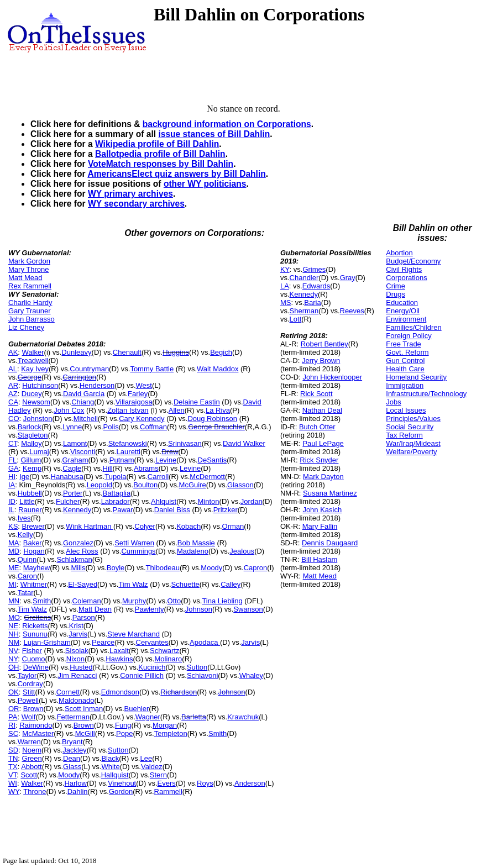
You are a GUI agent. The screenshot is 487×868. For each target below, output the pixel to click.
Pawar (123, 510)
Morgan (165, 725)
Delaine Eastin (197, 402)
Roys (205, 783)
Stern (158, 775)
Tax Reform (404, 435)
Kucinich (152, 667)
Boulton (145, 485)
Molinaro (168, 659)
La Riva (218, 410)
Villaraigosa (134, 402)
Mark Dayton (323, 477)
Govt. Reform (407, 352)
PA (13, 717)
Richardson (179, 692)
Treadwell (33, 361)
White (110, 767)
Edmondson (120, 692)
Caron (27, 576)
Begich (221, 352)
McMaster (38, 733)
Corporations (406, 278)
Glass (72, 767)
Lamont (75, 443)
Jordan (252, 501)
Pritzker (226, 510)
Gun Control (405, 361)
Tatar (26, 593)
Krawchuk (243, 717)
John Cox (69, 410)
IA (12, 485)
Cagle (72, 468)
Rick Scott (316, 394)
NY (13, 659)
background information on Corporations (227, 124)
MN (14, 601)
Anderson (250, 783)
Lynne (72, 427)
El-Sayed (83, 584)
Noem (32, 750)
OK (14, 692)
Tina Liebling (222, 601)
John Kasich (322, 510)
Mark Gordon (29, 261)
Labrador (116, 501)
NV (13, 651)
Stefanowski (128, 443)
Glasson (240, 485)
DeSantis (213, 460)
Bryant (72, 742)
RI (12, 725)
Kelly (25, 535)
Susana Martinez (330, 493)
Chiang (83, 402)
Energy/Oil (403, 311)
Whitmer (34, 584)
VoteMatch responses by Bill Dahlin (161, 164)
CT (13, 443)
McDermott (207, 477)
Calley (231, 584)
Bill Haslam (319, 559)
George (30, 377)
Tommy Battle (152, 369)
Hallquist (115, 775)
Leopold (100, 485)
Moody (211, 568)
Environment (406, 319)
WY (14, 791)
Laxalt (119, 651)
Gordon (121, 791)
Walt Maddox (218, 369)
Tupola (115, 477)
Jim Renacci (78, 675)
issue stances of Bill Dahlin (214, 134)
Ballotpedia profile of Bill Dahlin (160, 154)
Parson (84, 617)
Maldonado (76, 700)
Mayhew (36, 568)
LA (285, 286)
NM (14, 642)
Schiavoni (202, 675)
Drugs (396, 294)
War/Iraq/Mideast (413, 443)
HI (12, 477)
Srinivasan (185, 443)
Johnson (199, 609)
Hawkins (119, 659)
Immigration (405, 385)
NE (13, 626)
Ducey (32, 394)
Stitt (29, 692)
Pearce (103, 642)
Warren (29, 742)
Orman (233, 526)
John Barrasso (32, 319)
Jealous (242, 551)
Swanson (248, 609)
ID (12, 501)
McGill (85, 733)
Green (32, 758)
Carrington (79, 377)
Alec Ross (82, 551)
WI (13, 783)
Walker (33, 352)
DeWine (36, 667)
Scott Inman (84, 709)
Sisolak (77, 651)
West (144, 385)
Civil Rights (404, 269)
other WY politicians (205, 184)
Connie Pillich (142, 675)
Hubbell (30, 493)
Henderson (97, 385)
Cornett (68, 692)
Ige (24, 477)
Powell (28, 700)
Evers (167, 783)
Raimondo (36, 725)
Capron (256, 568)
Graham (75, 460)
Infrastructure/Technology (426, 394)
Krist (76, 626)
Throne (35, 791)
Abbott (32, 767)
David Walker (244, 443)
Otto (174, 601)
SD (13, 750)
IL (11, 510)
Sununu (35, 634)
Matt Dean (95, 609)
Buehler (137, 709)
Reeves (352, 311)
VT (12, 775)
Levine (166, 460)
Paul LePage (323, 443)
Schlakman (74, 559)
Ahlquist (164, 501)
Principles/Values (413, 419)
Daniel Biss (172, 510)
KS (13, 526)
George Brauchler (216, 427)
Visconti (83, 452)
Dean (72, 758)
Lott (296, 319)
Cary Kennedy (142, 419)
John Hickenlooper (332, 377)
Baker (33, 543)
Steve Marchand (133, 634)
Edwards (316, 286)
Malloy (32, 443)
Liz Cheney (26, 327)
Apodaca (205, 642)
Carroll (158, 477)
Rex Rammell (30, 286)
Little (27, 501)
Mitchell (86, 419)
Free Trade (404, 344)
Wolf (29, 717)
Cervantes (152, 642)
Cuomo (34, 659)
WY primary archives (130, 194)
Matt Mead (25, 278)
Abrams (146, 468)
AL (13, 369)
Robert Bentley (324, 344)
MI (12, 584)
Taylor (27, 675)
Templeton (171, 733)
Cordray (30, 684)
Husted (81, 667)
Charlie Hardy (30, 303)
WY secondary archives (136, 204)
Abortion (399, 253)
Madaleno (193, 551)
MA (14, 543)
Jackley (74, 750)
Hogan (34, 551)
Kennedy (77, 510)
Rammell (168, 791)
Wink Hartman (90, 526)
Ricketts (35, 626)
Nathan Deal (322, 410)
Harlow (75, 783)
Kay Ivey (35, 369)
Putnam (122, 460)
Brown (33, 709)
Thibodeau (163, 568)
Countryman (89, 369)
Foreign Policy (409, 336)
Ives (24, 518)
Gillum (31, 460)
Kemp (32, 468)
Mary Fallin (320, 526)
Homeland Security (416, 377)
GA (14, 468)
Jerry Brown (321, 361)
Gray (348, 278)
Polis (111, 427)
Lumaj (39, 452)
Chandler (304, 278)
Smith (42, 601)
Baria (312, 303)
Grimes (314, 269)
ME (14, 568)
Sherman (304, 311)
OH (14, 667)
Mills (78, 568)
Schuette (185, 584)
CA (13, 402)
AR (13, 385)
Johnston (38, 419)
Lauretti (129, 452)
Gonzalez (78, 543)
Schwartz (164, 651)
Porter (73, 493)
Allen (177, 410)
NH (14, 634)
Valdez (152, 767)
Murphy (134, 601)
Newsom (36, 402)
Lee (146, 758)
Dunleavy (76, 352)
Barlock (30, 427)
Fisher (32, 651)
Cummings (138, 551)
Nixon (75, 659)
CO (14, 419)
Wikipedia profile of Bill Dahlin (157, 144)
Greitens (37, 617)
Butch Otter (317, 427)
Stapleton (33, 435)
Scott (29, 775)
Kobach (188, 526)
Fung (123, 725)
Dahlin (78, 791)
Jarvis (78, 634)
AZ (13, 394)
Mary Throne (28, 269)
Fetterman (73, 717)
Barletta (194, 717)
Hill (108, 468)
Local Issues (406, 410)
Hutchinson (40, 385)
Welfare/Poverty (411, 452)
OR (14, 709)
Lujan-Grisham (47, 642)
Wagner (148, 717)
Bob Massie (196, 543)
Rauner (30, 510)
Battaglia (117, 493)
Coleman (87, 601)
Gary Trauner (30, 311)
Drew (170, 452)
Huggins (176, 352)
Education (402, 303)
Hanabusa (67, 477)
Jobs (393, 402)
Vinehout (122, 783)
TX (13, 767)
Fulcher (68, 501)
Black (110, 758)
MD (14, 551)
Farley (138, 394)
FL (12, 460)
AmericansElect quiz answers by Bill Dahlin (176, 174)
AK (13, 352)
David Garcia (84, 394)
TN (13, 758)
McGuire (193, 485)
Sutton (197, 667)
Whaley (251, 675)
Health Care (405, 369)
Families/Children (413, 327)
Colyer (145, 526)
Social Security (410, 427)
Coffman (153, 427)
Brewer (33, 526)
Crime (396, 286)
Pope (124, 733)
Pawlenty (150, 609)
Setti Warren (134, 543)
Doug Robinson (212, 419)
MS (286, 303)
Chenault (127, 352)
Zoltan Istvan (128, 410)
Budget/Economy (413, 261)
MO (14, 617)
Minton (209, 501)
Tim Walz (133, 584)
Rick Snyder (319, 460)
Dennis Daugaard (330, 543)
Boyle (116, 568)
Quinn (27, 559)
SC (13, 733)
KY (285, 269)
